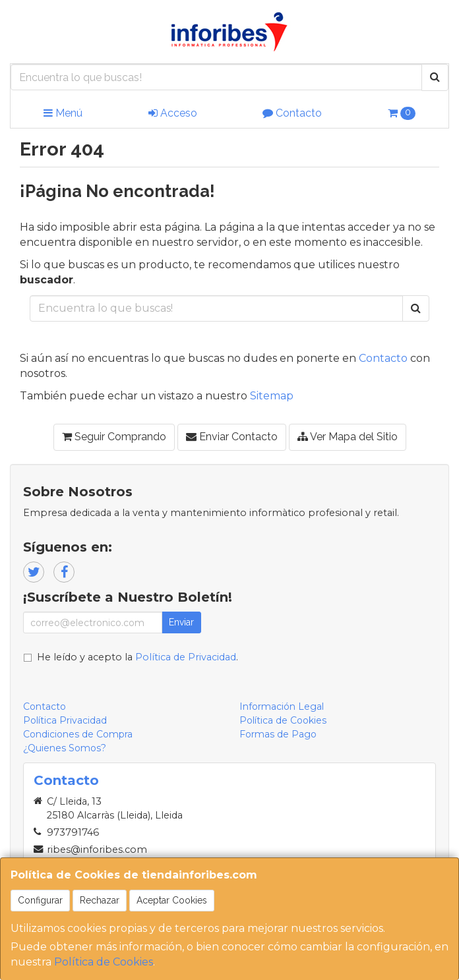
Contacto (292, 113)
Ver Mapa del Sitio (348, 437)
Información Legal (282, 706)
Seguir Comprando (114, 437)
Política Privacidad (65, 720)
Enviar (181, 622)
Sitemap (272, 396)
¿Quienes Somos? (65, 748)
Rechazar (100, 900)
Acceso (173, 113)
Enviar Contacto (232, 437)
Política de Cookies (104, 962)
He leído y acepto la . (138, 657)
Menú (63, 113)
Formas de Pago (278, 734)
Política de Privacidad (186, 657)
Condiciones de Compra (78, 734)
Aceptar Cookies (172, 900)
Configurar (40, 900)
